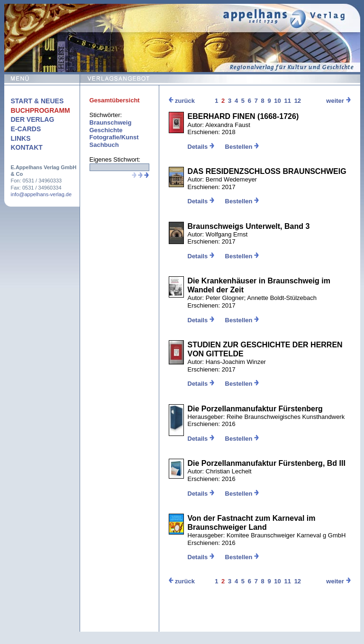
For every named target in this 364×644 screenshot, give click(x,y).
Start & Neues (37, 101)
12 (298, 101)
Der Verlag (33, 119)
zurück (182, 101)
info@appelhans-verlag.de (41, 194)
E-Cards (26, 129)
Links (21, 138)
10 (277, 101)
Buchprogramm (41, 110)
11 (288, 101)
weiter (338, 101)
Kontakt (27, 147)
